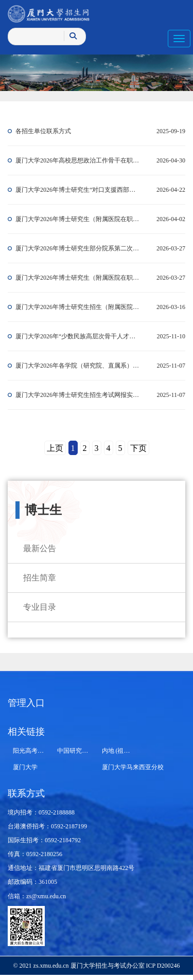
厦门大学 (25, 767)
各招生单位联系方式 (43, 131)
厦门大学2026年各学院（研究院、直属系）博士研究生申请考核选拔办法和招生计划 (78, 366)
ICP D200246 (162, 966)
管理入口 (26, 703)
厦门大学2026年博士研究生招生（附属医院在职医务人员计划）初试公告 (78, 307)
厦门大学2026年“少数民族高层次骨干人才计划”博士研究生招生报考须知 (78, 336)
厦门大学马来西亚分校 (133, 767)
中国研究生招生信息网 (88, 751)
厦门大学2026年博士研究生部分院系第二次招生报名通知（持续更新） (78, 248)
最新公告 (40, 548)
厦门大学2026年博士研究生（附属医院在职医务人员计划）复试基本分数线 (78, 219)
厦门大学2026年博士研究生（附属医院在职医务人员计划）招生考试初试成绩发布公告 (78, 278)
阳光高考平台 (31, 751)
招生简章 (40, 578)
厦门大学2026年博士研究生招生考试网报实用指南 (78, 395)
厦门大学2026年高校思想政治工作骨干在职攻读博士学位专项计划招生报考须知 (78, 160)
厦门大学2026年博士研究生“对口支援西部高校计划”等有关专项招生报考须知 (78, 190)
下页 (138, 448)
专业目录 (40, 607)
